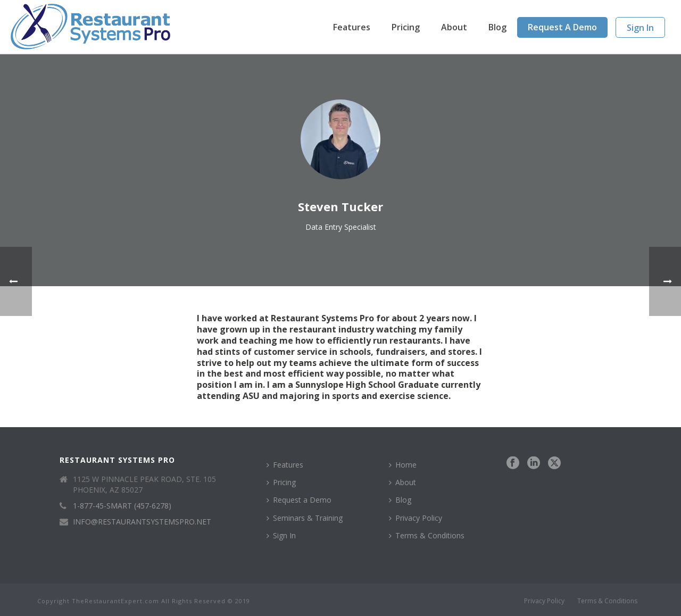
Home (403, 465)
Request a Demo (562, 27)
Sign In (640, 28)
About (454, 27)
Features (352, 27)
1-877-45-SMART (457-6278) (122, 506)
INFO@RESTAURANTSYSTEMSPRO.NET (142, 522)
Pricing (406, 27)
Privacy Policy (416, 518)
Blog (497, 27)
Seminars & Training (305, 518)
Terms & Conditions (427, 535)
